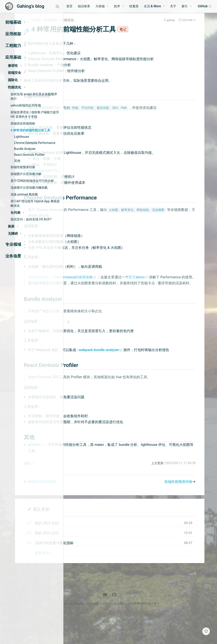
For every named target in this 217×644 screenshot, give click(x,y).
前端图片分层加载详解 (26, 174)
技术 (128, 6)
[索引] (197, 6)
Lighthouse (22, 137)
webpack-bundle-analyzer (152, 373)
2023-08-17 (199, 25)
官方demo (190, 294)
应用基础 (102, 25)
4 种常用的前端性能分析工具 (30, 130)
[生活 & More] (165, 6)
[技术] (130, 6)
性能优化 (119, 25)
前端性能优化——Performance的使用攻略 (114, 294)
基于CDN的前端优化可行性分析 (32, 181)
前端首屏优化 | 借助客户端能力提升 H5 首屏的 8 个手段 (35, 114)
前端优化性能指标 (23, 123)
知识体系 (95, 6)
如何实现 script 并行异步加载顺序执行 (34, 96)
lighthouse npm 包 (95, 188)
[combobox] (56, 6)
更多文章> (94, 582)
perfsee (87, 474)
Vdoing (109, 633)
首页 (80, 6)
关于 (184, 6)
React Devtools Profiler (29, 155)
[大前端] (113, 6)
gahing (181, 25)
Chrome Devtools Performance (35, 143)
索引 (195, 6)
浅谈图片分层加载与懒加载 (29, 188)
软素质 (145, 6)
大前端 (111, 6)
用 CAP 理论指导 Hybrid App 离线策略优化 (35, 203)
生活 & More (163, 6)
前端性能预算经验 (23, 167)
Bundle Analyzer (25, 149)
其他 (17, 161)
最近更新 (92, 538)
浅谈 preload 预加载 (24, 194)
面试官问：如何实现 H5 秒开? (31, 219)
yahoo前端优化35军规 (26, 105)
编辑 (79, 492)
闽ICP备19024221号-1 (175, 633)
